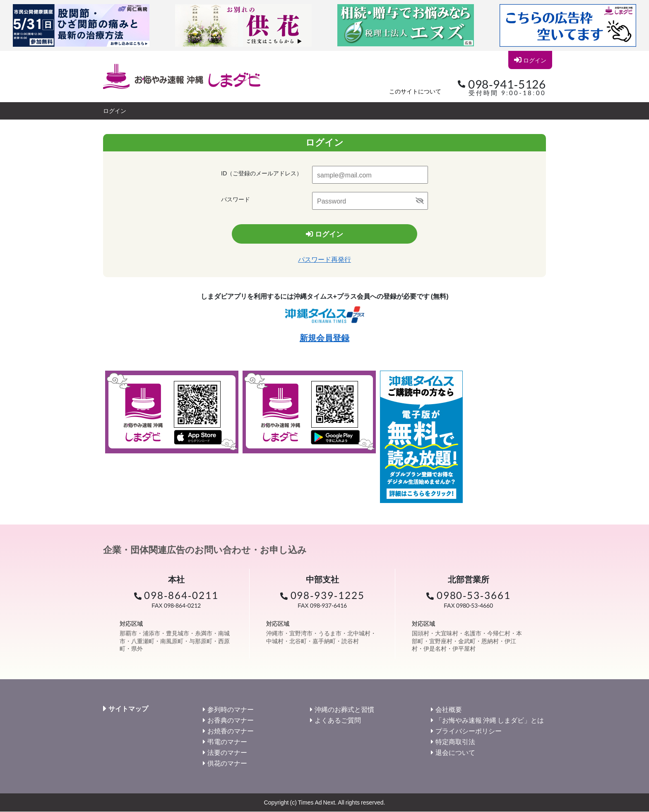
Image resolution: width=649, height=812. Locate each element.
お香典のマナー (231, 720)
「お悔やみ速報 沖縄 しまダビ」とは (490, 720)
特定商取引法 (455, 742)
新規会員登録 (324, 338)
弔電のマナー (227, 742)
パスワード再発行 (324, 260)
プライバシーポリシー (469, 731)
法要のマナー (227, 753)
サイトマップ (128, 709)
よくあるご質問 (338, 720)
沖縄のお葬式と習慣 (344, 710)
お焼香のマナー (231, 731)
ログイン (530, 60)
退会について (455, 753)
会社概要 (449, 710)
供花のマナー (227, 763)
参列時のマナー (231, 710)
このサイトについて (415, 91)
